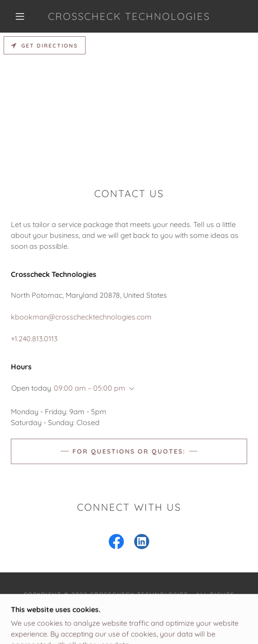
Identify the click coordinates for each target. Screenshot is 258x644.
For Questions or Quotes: (129, 451)
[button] (23, 16)
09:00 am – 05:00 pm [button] (90, 388)
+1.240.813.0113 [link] (34, 339)
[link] (129, 16)
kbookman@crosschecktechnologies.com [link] (81, 317)
